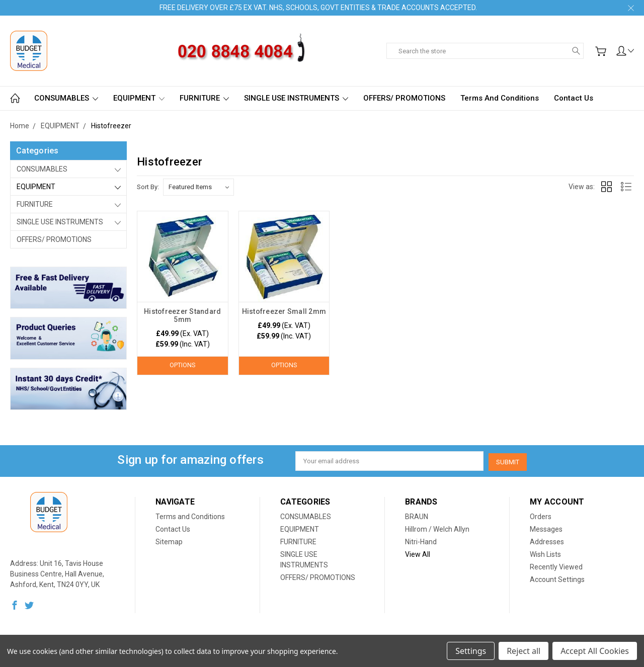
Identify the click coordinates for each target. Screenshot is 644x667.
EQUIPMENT (139, 98)
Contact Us (574, 98)
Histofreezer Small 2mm (284, 311)
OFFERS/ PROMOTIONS (404, 98)
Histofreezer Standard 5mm (182, 315)
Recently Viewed (556, 566)
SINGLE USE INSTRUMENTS (296, 98)
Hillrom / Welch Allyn (437, 528)
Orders (541, 516)
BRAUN (417, 516)
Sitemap (169, 541)
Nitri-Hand (421, 541)
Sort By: (148, 187)
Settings (471, 651)
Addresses (547, 541)
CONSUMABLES (66, 98)
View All (418, 553)
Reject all (524, 651)
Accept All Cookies (595, 651)
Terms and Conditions (500, 98)
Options (183, 365)
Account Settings (557, 578)
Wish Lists (545, 553)
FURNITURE (204, 98)
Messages (546, 528)
